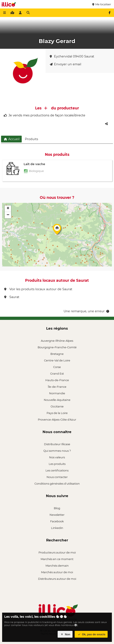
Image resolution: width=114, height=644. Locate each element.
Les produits (57, 464)
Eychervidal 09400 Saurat (72, 56)
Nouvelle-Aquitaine (57, 400)
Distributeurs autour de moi (57, 579)
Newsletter (57, 515)
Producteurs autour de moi (57, 552)
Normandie (57, 393)
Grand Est (57, 374)
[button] (57, 230)
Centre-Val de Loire (57, 360)
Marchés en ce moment (57, 559)
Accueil (11, 139)
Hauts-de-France (57, 380)
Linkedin (57, 528)
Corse (57, 367)
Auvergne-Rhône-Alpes (57, 341)
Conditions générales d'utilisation (57, 484)
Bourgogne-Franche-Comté (57, 347)
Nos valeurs (57, 457)
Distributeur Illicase (57, 444)
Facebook (57, 521)
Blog (57, 508)
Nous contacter (57, 477)
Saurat (12, 297)
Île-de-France (57, 387)
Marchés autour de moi (57, 572)
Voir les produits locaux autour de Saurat (38, 289)
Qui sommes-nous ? (57, 451)
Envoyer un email (66, 64)
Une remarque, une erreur (87, 311)
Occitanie (57, 406)
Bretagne (57, 354)
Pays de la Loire (57, 413)
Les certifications (57, 470)
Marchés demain (57, 566)
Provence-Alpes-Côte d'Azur (57, 420)
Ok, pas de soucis (91, 634)
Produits (31, 139)
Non (65, 634)
